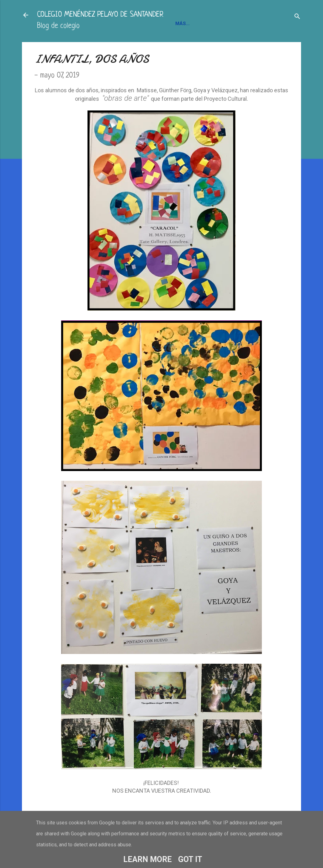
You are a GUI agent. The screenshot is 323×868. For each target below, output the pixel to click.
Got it (190, 859)
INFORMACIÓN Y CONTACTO (208, 24)
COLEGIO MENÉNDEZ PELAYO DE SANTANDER (100, 15)
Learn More (148, 859)
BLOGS (256, 24)
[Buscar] (297, 17)
